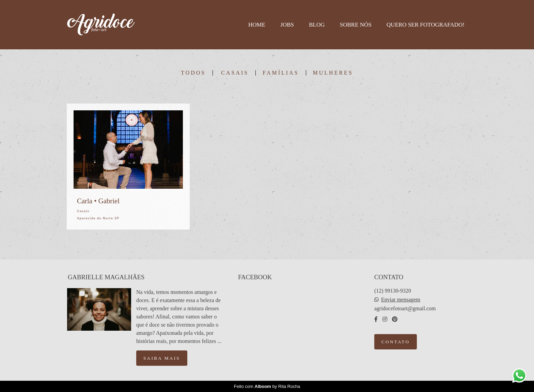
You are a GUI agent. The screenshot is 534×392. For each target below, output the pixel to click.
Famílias (281, 73)
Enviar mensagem (401, 300)
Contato (396, 342)
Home (257, 25)
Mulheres (333, 73)
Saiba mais (162, 358)
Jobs (287, 25)
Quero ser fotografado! (426, 25)
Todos (193, 73)
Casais (235, 73)
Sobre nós (356, 25)
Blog (317, 25)
